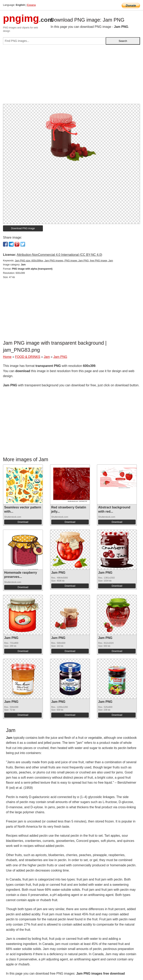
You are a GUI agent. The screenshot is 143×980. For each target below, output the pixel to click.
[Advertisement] (71, 76)
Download (23, 522)
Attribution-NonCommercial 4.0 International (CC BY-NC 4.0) (59, 255)
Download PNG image (23, 228)
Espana (31, 5)
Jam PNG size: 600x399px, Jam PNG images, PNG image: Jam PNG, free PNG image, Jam (64, 261)
